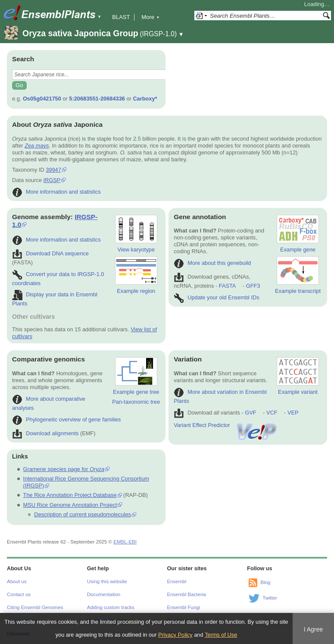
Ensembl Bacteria (187, 594)
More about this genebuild (212, 263)
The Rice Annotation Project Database (70, 495)
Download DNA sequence (50, 253)
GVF (250, 413)
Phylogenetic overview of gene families (67, 419)
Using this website (107, 581)
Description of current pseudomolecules (83, 514)
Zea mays (37, 146)
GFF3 (253, 286)
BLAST (121, 17)
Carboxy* (145, 99)
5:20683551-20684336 (97, 99)
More (150, 17)
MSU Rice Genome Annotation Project (70, 505)
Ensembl (177, 581)
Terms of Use (221, 635)
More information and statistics (56, 192)
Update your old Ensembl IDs (216, 297)
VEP (293, 413)
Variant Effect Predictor (226, 425)
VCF (272, 413)
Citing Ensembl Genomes (35, 607)
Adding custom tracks (111, 607)
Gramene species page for (64, 469)
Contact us (19, 594)
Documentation (104, 594)
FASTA (227, 286)
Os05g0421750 (42, 99)
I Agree (314, 629)
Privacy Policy (175, 635)
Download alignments (45, 433)
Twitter (270, 598)
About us (17, 581)
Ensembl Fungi (184, 607)
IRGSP (52, 180)
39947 (53, 170)
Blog (265, 582)
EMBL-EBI (125, 542)
